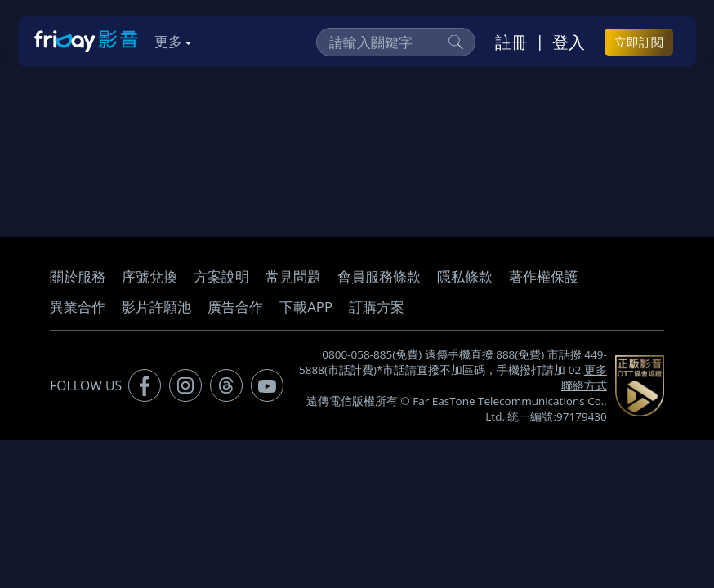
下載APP (306, 307)
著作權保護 (544, 276)
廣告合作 (235, 307)
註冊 (511, 42)
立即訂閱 (639, 42)
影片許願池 (156, 307)
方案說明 (221, 276)
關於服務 (78, 276)
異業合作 (78, 307)
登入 (569, 42)
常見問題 (293, 276)
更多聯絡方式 (584, 378)
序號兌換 (149, 276)
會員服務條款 (379, 276)
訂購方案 (377, 307)
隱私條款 (465, 276)
